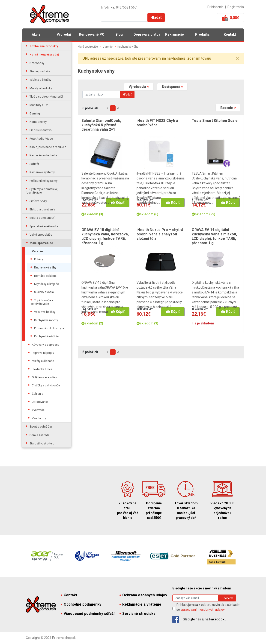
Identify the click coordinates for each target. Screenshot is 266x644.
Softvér (34, 164)
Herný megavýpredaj (44, 54)
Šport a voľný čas (41, 427)
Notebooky (37, 63)
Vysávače (38, 410)
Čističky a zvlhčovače (46, 385)
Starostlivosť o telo (42, 443)
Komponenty (38, 122)
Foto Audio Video (41, 139)
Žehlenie (37, 394)
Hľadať (156, 17)
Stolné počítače (40, 71)
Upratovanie (40, 402)
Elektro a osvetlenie (42, 209)
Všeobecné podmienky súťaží (88, 614)
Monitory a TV (39, 105)
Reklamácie (175, 35)
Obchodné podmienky (81, 604)
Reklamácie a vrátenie (140, 604)
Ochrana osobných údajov (143, 595)
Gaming (35, 113)
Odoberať (227, 598)
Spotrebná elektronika (44, 226)
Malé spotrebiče (41, 243)
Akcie (36, 35)
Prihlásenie (215, 7)
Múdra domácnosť (42, 218)
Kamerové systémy (42, 172)
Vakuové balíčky (45, 312)
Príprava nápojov (43, 353)
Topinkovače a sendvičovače (42, 302)
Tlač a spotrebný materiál (46, 97)
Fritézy (39, 259)
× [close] (238, 59)
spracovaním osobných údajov (203, 610)
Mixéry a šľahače (43, 361)
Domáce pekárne (45, 276)
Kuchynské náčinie (46, 336)
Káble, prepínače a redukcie (48, 147)
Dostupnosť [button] (171, 87)
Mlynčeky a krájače (46, 284)
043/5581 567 (126, 7)
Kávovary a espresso (46, 345)
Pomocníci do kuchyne (49, 328)
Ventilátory (39, 418)
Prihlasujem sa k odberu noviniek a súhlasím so (208, 607)
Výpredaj (64, 35)
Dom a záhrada (40, 435)
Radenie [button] (227, 108)
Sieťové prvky (38, 201)
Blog (119, 35)
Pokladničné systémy (43, 181)
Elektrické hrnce (42, 369)
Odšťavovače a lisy (44, 377)
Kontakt (230, 35)
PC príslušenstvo (41, 130)
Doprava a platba (147, 35)
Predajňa (202, 35)
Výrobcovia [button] (137, 87)
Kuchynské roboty (46, 320)
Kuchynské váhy (45, 267)
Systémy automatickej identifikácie (42, 191)
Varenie (37, 251)
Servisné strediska (137, 614)
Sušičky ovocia (44, 292)
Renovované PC (92, 35)
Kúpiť (118, 202)
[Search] (101, 94)
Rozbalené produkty (44, 46)
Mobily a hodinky (41, 88)
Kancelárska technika (43, 155)
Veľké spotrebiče (41, 235)
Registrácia (236, 7)
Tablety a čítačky (40, 80)
